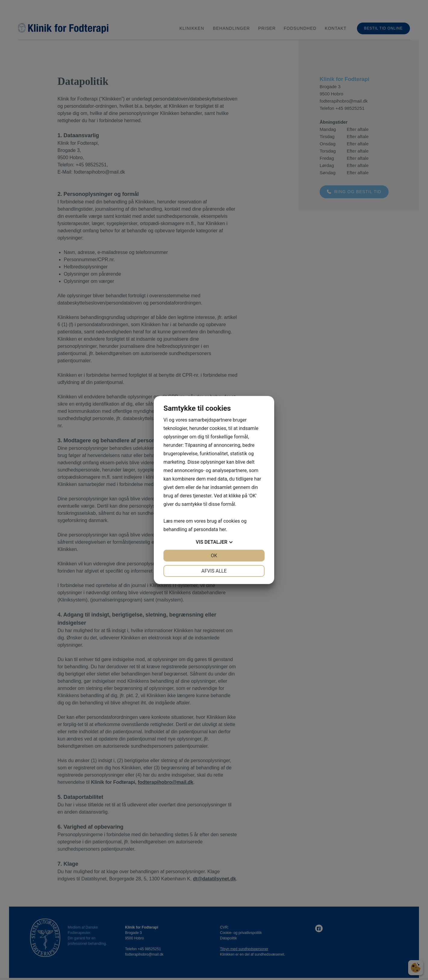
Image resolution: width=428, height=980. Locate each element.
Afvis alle (214, 571)
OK (214, 556)
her (222, 529)
